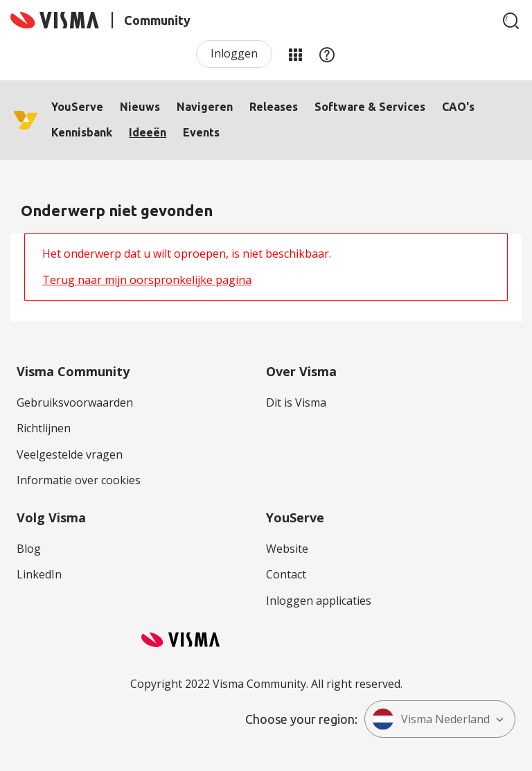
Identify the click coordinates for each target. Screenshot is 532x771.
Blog (29, 549)
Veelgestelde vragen (70, 454)
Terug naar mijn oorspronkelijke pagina (147, 280)
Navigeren (205, 107)
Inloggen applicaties (319, 601)
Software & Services (370, 107)
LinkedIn (39, 574)
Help (327, 54)
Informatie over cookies (79, 480)
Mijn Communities (295, 54)
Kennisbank (82, 132)
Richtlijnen (44, 428)
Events (201, 132)
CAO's (458, 107)
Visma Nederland (431, 719)
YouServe (77, 107)
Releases (274, 107)
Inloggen (234, 53)
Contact (286, 574)
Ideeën (148, 132)
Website (287, 549)
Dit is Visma (296, 402)
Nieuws (140, 107)
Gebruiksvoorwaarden (75, 402)
